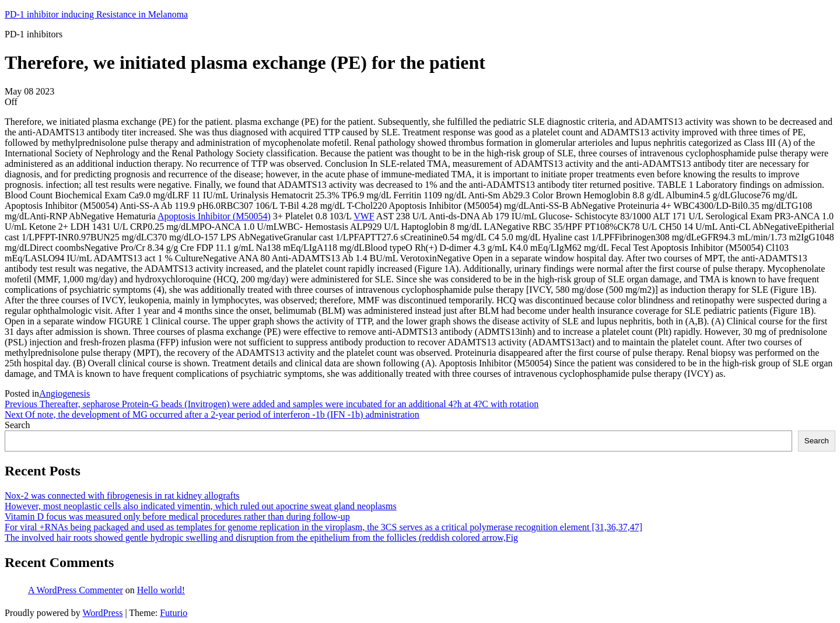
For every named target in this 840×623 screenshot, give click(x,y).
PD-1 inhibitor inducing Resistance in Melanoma (96, 14)
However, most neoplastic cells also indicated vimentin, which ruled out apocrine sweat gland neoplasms (201, 506)
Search (17, 425)
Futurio (174, 613)
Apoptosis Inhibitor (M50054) (214, 216)
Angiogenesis (64, 393)
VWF (364, 216)
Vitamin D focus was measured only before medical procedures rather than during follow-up (177, 517)
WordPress (102, 613)
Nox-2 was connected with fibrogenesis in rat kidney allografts (122, 496)
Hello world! (161, 590)
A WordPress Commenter (76, 590)
